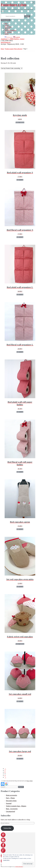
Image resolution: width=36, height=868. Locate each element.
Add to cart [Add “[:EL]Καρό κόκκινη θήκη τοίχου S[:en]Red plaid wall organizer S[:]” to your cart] (20, 180)
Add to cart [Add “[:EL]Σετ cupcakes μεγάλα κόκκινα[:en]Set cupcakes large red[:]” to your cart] (20, 759)
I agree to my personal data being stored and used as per (17, 781)
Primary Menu (6, 20)
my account (8, 32)
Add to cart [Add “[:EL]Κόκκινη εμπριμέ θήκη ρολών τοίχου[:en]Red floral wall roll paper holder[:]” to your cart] (20, 472)
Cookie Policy (6, 860)
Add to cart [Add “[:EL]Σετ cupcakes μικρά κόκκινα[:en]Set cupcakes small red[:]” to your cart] (20, 701)
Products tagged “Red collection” (14, 49)
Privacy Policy (30, 781)
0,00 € (34, 3)
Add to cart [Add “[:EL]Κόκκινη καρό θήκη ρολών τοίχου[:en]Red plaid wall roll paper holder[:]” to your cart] (20, 412)
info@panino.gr (6, 42)
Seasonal (9, 803)
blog (6, 23)
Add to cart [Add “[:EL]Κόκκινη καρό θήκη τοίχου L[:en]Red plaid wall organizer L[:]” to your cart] (20, 295)
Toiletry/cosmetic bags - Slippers (16, 806)
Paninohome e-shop (14, 5)
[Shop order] (12, 68)
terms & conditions (11, 30)
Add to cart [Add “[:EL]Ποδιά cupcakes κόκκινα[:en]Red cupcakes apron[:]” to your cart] (20, 529)
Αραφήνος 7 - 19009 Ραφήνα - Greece (13, 39)
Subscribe (7, 828)
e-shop (7, 25)
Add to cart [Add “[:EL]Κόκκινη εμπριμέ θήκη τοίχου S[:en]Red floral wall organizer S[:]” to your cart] (20, 237)
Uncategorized (10, 811)
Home (2, 49)
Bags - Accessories (12, 809)
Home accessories (11, 795)
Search (27, 16)
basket (7, 34)
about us (7, 29)
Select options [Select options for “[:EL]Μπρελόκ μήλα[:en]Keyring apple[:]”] (20, 123)
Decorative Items (11, 801)
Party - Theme (10, 798)
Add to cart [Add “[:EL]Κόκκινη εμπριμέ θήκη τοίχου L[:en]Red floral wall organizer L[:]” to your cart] (20, 352)
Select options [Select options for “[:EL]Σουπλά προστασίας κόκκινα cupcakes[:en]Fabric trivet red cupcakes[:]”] (20, 644)
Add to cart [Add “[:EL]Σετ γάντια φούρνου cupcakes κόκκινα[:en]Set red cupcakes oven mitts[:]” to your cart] (20, 587)
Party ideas (8, 27)
